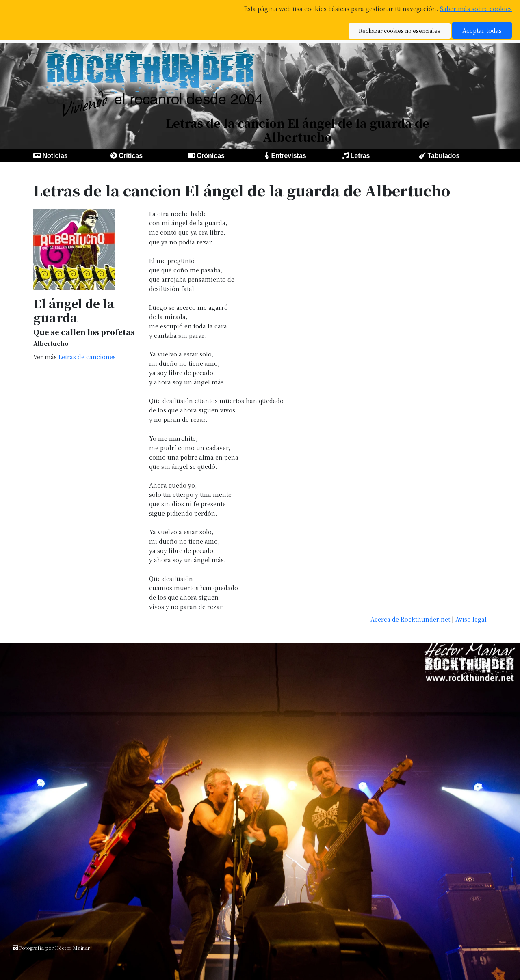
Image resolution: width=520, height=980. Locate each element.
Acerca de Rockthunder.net (410, 619)
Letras (360, 156)
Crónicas (210, 156)
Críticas (131, 156)
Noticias (55, 156)
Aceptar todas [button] (482, 30)
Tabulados (443, 156)
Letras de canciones (87, 357)
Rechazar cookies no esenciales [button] (400, 31)
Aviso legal (471, 619)
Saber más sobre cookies (476, 8)
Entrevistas (288, 156)
